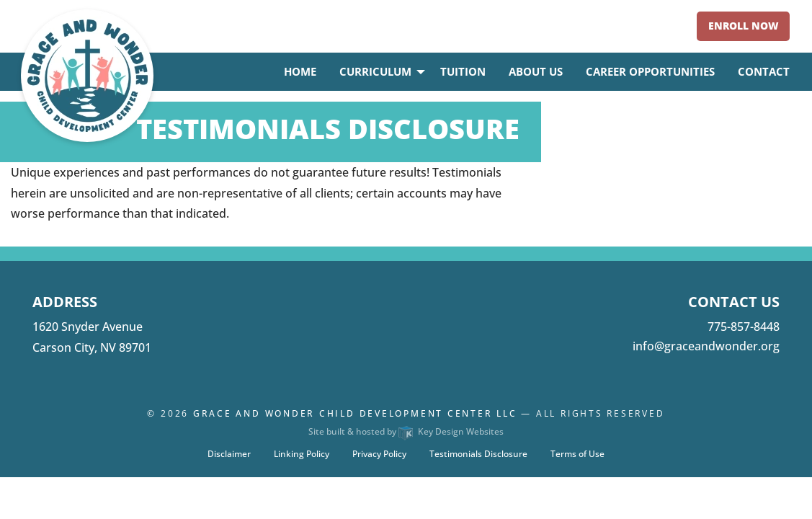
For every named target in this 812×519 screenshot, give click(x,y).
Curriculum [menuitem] (375, 71)
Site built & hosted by (406, 431)
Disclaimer (229, 454)
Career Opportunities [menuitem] (650, 71)
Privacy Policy (379, 454)
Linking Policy (302, 454)
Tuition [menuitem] (463, 71)
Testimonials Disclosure (478, 454)
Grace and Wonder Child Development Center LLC (355, 413)
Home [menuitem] (300, 71)
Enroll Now (744, 26)
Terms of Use (577, 454)
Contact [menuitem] (764, 71)
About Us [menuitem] (536, 71)
